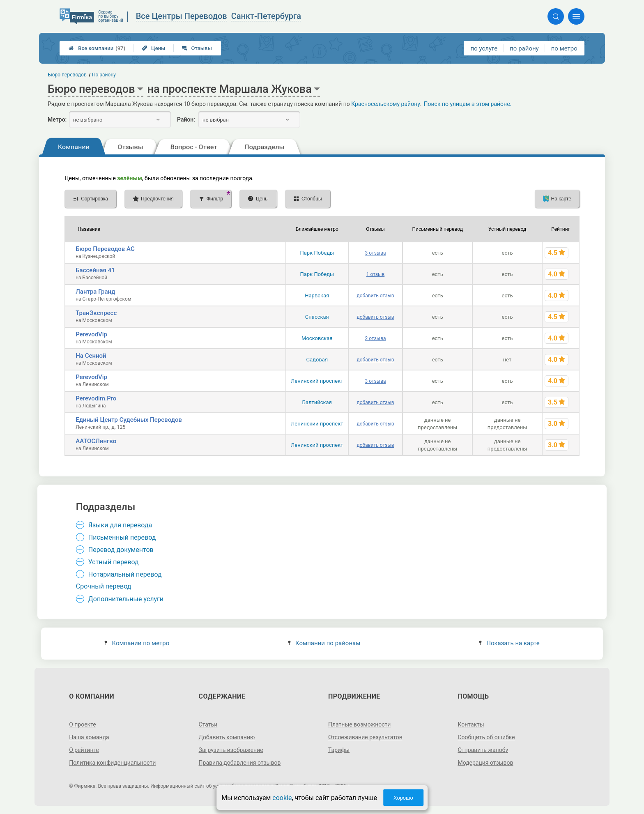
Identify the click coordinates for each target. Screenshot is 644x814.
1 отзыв (375, 274)
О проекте (83, 724)
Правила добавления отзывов (240, 763)
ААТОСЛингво (96, 441)
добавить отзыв (376, 296)
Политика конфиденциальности (112, 763)
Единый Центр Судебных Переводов (129, 420)
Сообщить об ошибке (486, 737)
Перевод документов (121, 550)
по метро (564, 48)
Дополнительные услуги (126, 599)
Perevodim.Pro (96, 398)
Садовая (317, 360)
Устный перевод (114, 562)
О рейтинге (84, 750)
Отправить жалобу (483, 750)
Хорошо (403, 798)
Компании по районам (324, 643)
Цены (154, 48)
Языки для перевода (120, 525)
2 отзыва (376, 338)
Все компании (97, 48)
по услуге (484, 48)
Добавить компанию (227, 737)
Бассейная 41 (95, 270)
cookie (282, 798)
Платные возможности (359, 724)
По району (104, 75)
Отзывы (197, 48)
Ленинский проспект (317, 381)
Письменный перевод (122, 537)
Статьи (208, 724)
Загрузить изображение (231, 750)
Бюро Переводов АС (105, 249)
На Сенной (91, 356)
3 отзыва (376, 253)
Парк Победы (317, 253)
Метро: (57, 120)
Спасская (317, 317)
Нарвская (317, 295)
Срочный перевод (104, 586)
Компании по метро (137, 643)
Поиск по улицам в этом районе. (468, 104)
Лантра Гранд (95, 292)
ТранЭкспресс (96, 313)
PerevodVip (91, 334)
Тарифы (339, 750)
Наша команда (89, 737)
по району (524, 48)
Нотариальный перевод (125, 574)
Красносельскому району (386, 104)
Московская (317, 338)
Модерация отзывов (485, 763)
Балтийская (317, 402)
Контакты (471, 724)
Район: (186, 120)
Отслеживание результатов (365, 737)
